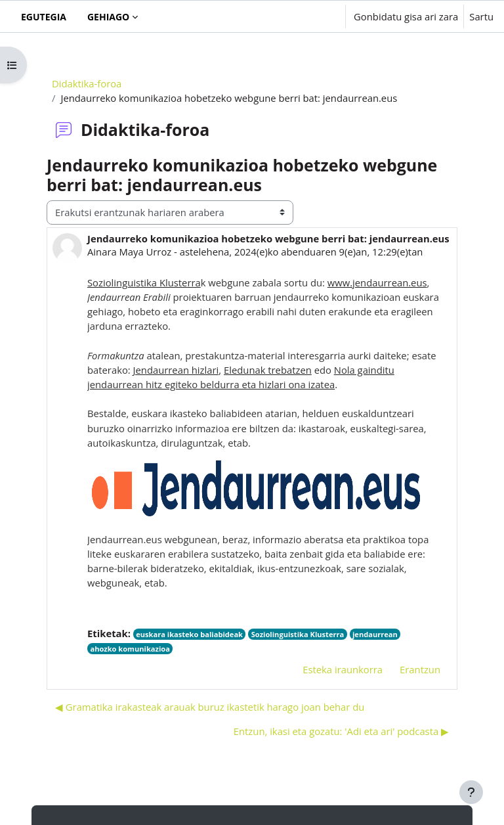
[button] (295, 16)
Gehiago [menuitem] (108, 17)
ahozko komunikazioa (130, 649)
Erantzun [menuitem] (420, 669)
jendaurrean (375, 634)
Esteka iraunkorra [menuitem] (343, 669)
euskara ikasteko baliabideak (189, 634)
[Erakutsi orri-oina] (471, 792)
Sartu (481, 16)
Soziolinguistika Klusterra (298, 634)
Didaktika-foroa (87, 83)
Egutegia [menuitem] (44, 17)
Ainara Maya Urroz (129, 252)
